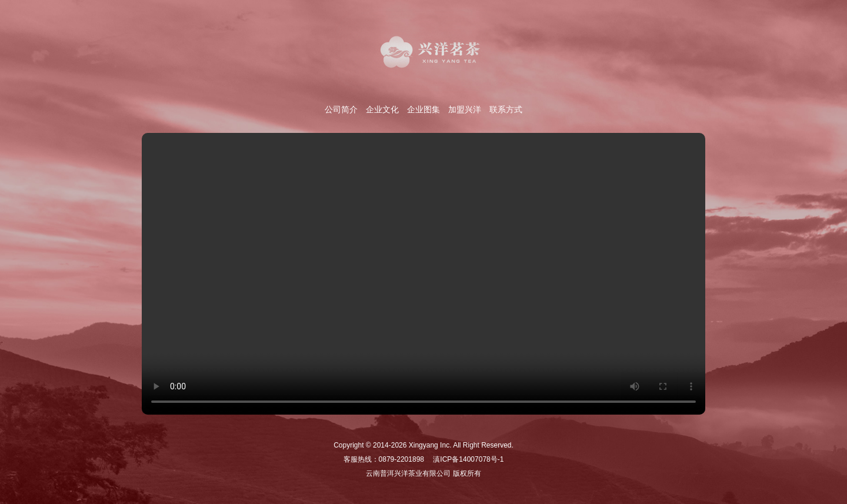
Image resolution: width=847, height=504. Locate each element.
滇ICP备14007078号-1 (468, 459)
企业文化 (382, 109)
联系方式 (506, 109)
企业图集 (423, 109)
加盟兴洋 (465, 109)
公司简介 (341, 109)
